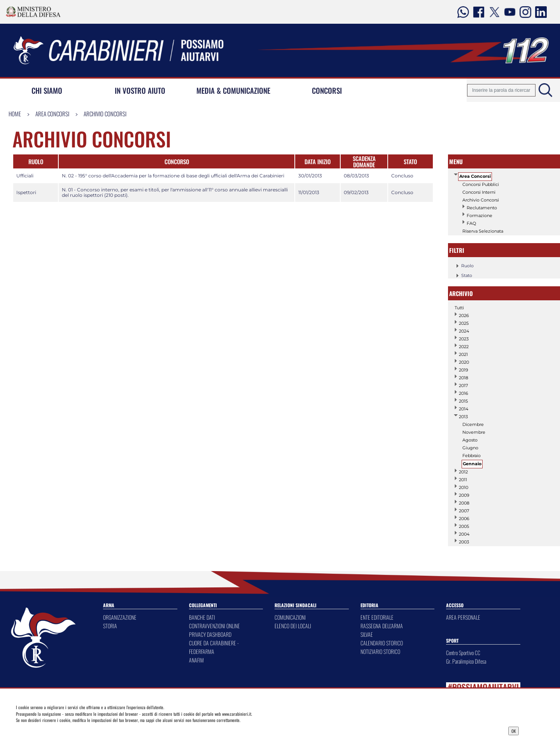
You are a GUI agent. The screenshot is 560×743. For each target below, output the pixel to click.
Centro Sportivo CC (463, 653)
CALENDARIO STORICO (382, 643)
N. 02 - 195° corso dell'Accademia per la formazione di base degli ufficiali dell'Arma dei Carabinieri (173, 176)
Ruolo (464, 266)
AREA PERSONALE (463, 617)
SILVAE (367, 634)
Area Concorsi (52, 114)
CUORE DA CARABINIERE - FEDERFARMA (214, 647)
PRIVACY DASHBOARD (210, 634)
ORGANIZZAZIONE (120, 617)
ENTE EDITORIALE (377, 617)
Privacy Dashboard (72, 730)
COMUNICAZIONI (290, 617)
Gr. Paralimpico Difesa (466, 661)
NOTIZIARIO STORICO (380, 651)
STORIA (110, 626)
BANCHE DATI (202, 617)
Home (15, 114)
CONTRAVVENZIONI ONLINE (214, 626)
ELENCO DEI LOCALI (293, 626)
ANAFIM (196, 660)
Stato (463, 275)
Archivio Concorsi (105, 114)
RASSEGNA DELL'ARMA (382, 626)
